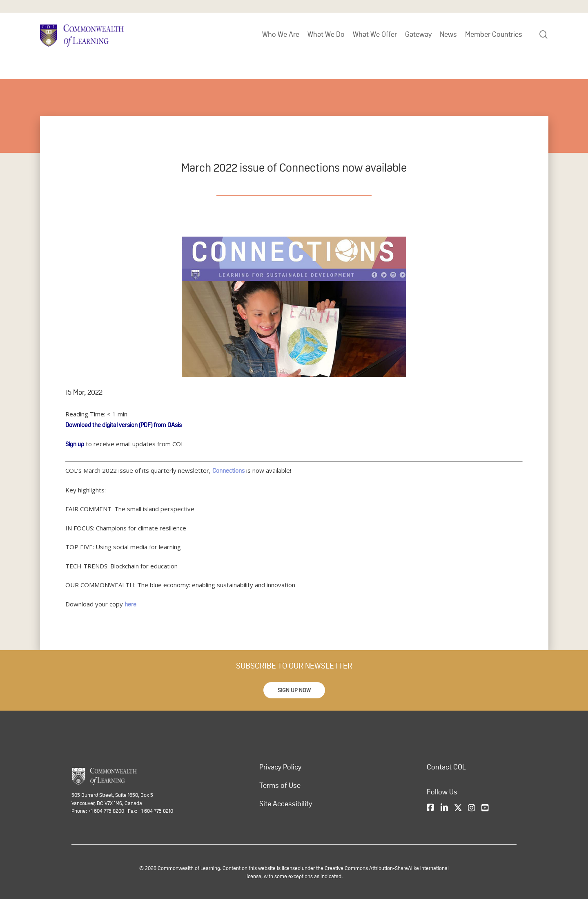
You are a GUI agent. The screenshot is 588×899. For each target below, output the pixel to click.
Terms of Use (280, 785)
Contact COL (446, 767)
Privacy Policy (280, 767)
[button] (294, 690)
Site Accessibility (286, 804)
